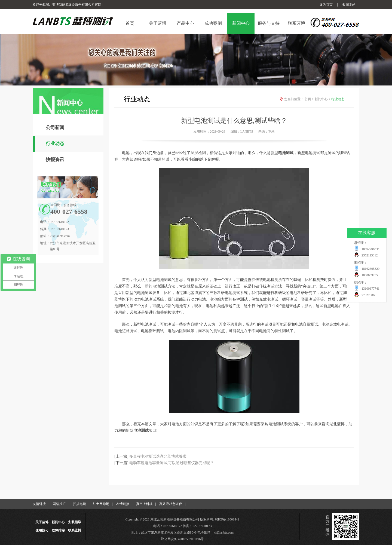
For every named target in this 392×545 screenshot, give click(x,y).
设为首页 (326, 5)
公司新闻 (55, 128)
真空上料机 (144, 504)
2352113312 (370, 255)
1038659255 (370, 275)
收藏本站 (349, 5)
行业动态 (55, 144)
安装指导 (75, 522)
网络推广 (59, 504)
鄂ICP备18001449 (227, 519)
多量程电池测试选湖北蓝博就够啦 (158, 456)
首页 (310, 99)
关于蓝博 (42, 522)
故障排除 (58, 530)
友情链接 (123, 504)
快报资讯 (55, 160)
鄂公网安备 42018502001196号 (183, 539)
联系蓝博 (75, 530)
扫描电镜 (79, 504)
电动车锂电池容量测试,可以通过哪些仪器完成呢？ (172, 463)
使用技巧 (42, 530)
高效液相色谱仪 (171, 504)
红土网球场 (101, 504)
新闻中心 (323, 99)
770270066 (369, 295)
